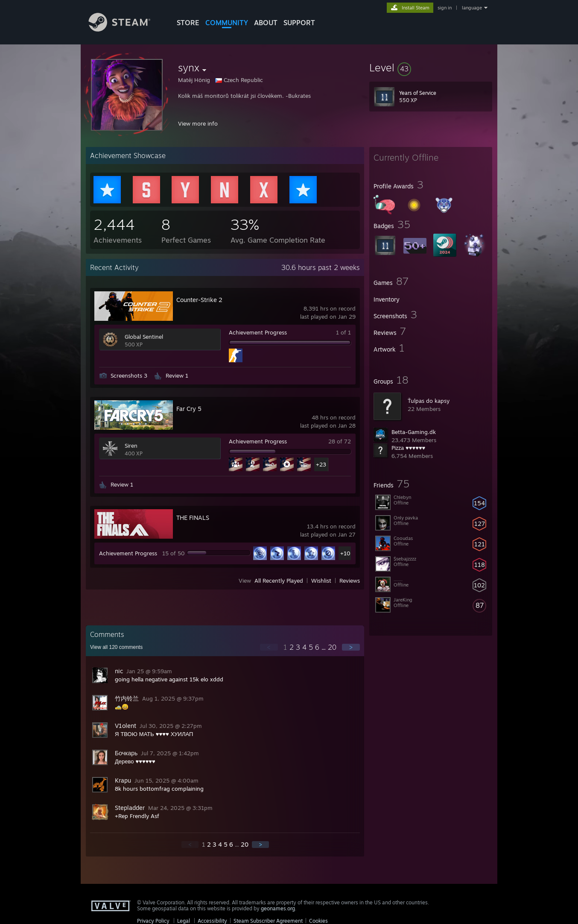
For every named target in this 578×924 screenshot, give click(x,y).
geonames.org (278, 908)
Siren (131, 446)
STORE (188, 23)
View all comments (116, 647)
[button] (431, 67)
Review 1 (177, 375)
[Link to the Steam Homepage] (126, 29)
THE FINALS (193, 518)
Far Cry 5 (189, 409)
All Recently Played (279, 581)
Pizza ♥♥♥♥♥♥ (408, 448)
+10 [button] (345, 553)
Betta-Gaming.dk (414, 432)
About (266, 23)
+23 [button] (321, 464)
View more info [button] (198, 123)
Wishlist (321, 581)
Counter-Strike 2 (199, 300)
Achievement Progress (258, 332)
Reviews (350, 581)
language (472, 8)
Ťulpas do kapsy (429, 401)
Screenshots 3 (129, 375)
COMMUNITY (227, 23)
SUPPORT (299, 23)
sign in (445, 8)
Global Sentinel (144, 337)
